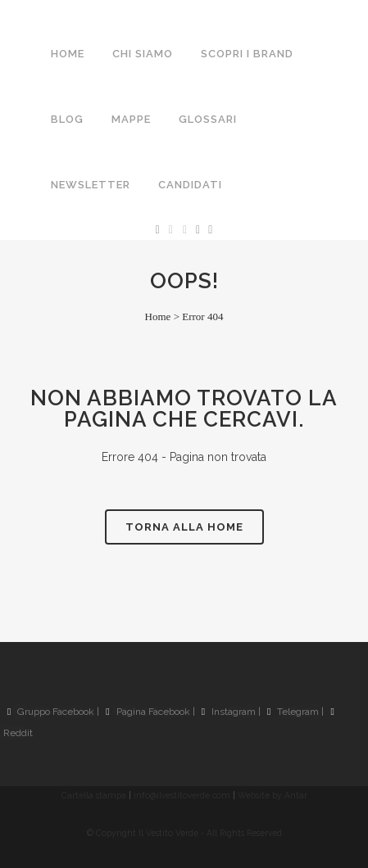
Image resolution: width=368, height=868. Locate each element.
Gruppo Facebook (51, 712)
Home (158, 316)
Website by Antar (273, 795)
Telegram (293, 712)
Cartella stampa (94, 795)
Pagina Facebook (148, 712)
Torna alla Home (184, 527)
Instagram (229, 712)
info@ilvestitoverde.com (182, 795)
